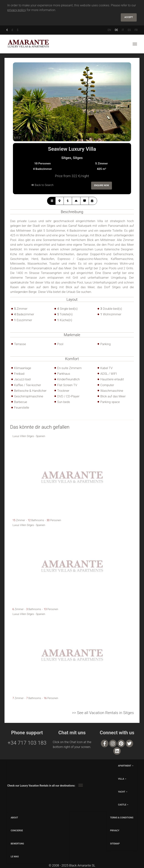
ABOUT (14, 817)
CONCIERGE (17, 830)
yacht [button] (122, 791)
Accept (129, 17)
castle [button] (122, 804)
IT (123, 29)
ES (129, 29)
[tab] (51, 200)
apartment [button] (125, 765)
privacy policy (17, 10)
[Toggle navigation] (135, 43)
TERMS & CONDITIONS (122, 817)
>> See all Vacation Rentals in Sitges (103, 712)
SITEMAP (115, 843)
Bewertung (17, 843)
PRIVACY (115, 830)
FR (136, 29)
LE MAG (15, 856)
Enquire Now (102, 185)
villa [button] (121, 778)
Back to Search (42, 184)
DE (116, 29)
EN (109, 29)
